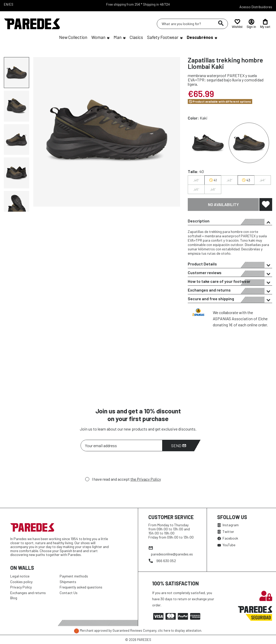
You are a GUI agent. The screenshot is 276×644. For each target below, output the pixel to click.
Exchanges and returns (230, 291)
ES (11, 4)
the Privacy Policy (146, 479)
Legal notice (20, 576)
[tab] (230, 221)
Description (230, 222)
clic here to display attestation (180, 630)
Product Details (230, 265)
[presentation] (119, 465)
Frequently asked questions (81, 587)
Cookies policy (21, 582)
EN (6, 4)
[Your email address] (122, 446)
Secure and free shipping (230, 299)
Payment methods (74, 576)
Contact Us (69, 593)
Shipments (68, 582)
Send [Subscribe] (179, 446)
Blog (14, 598)
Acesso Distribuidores (256, 7)
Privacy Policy (21, 587)
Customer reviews (230, 273)
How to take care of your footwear (230, 282)
